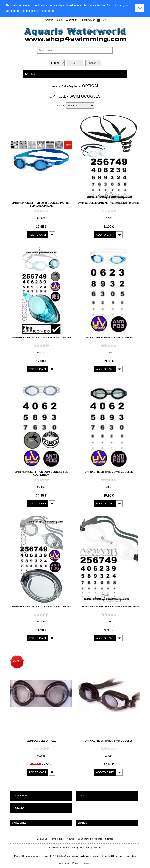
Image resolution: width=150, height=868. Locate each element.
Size (83, 796)
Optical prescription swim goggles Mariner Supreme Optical (41, 204)
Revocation (130, 856)
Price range (22, 796)
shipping (97, 848)
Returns (86, 863)
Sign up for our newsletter (90, 839)
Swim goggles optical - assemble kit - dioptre (109, 203)
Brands (20, 808)
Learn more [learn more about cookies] (47, 11)
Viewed (71, 839)
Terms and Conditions (112, 856)
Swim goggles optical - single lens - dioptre (41, 338)
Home (54, 86)
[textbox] (75, 50)
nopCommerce (33, 856)
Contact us (42, 839)
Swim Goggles (69, 86)
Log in (59, 20)
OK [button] (140, 8)
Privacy (76, 863)
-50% (17, 661)
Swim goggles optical (41, 741)
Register (48, 20)
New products (57, 839)
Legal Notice (64, 863)
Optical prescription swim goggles (109, 338)
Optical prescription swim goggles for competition (41, 473)
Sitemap (109, 839)
